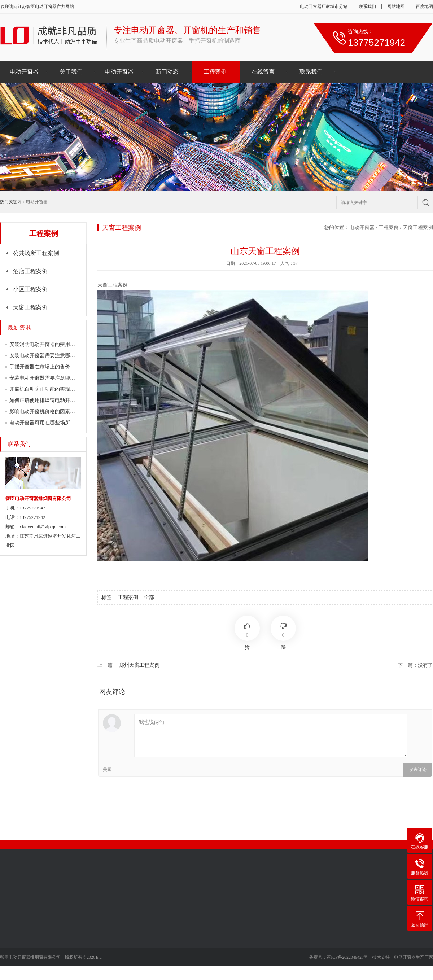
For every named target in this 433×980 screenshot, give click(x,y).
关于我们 (71, 72)
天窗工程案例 (30, 307)
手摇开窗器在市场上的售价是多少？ (50, 367)
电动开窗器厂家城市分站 (324, 6)
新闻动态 (167, 72)
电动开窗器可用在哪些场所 (40, 423)
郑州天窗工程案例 (139, 665)
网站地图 (396, 6)
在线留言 (263, 72)
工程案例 (215, 72)
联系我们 (367, 6)
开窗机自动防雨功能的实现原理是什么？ (55, 389)
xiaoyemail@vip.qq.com (43, 527)
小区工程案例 (30, 289)
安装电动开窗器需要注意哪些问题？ (50, 378)
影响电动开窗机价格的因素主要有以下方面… (60, 412)
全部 (149, 597)
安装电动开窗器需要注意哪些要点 (47, 356)
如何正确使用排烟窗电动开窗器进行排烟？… (60, 400)
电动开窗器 (46, 6)
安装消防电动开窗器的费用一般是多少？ (55, 344)
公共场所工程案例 (36, 253)
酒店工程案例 (30, 271)
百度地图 (424, 6)
